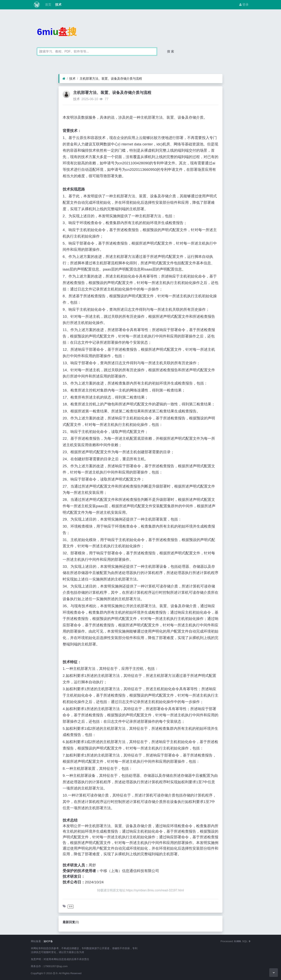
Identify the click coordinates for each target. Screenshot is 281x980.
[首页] (64, 79)
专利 (71, 907)
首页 (48, 5)
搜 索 (171, 51)
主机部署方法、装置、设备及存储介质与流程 (111, 79)
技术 (58, 5)
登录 (244, 5)
